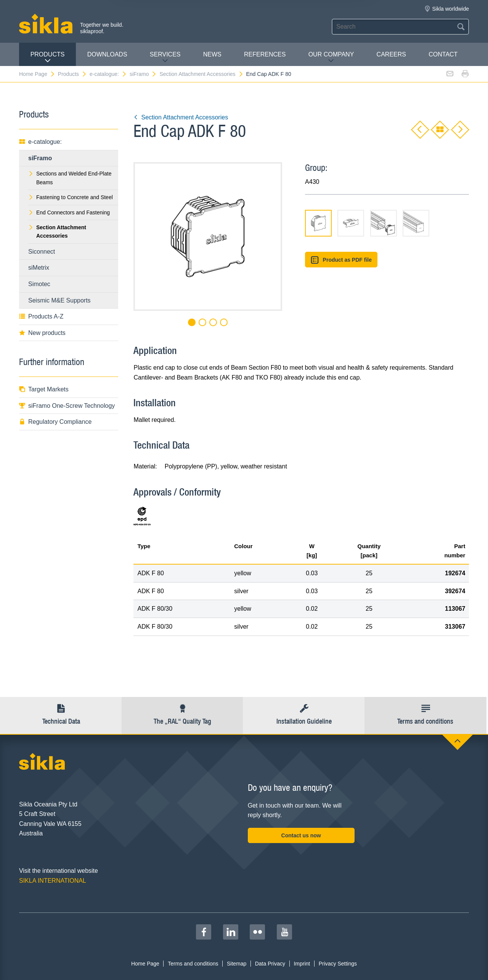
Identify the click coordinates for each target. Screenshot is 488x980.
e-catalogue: (108, 74)
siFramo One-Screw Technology (67, 406)
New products (42, 333)
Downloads (107, 54)
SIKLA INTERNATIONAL (53, 881)
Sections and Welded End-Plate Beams (70, 178)
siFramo (143, 74)
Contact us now (301, 835)
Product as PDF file (341, 260)
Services (165, 57)
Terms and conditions (193, 964)
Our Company (331, 57)
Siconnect (42, 252)
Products (48, 57)
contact (443, 54)
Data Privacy (270, 964)
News (212, 54)
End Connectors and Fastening (69, 212)
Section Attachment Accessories (201, 74)
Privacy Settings (338, 964)
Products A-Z (41, 316)
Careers (391, 54)
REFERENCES (265, 54)
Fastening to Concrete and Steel (71, 197)
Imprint (302, 964)
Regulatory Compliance (55, 422)
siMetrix (39, 268)
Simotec (39, 284)
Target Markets (44, 389)
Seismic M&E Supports (59, 300)
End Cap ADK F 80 (268, 74)
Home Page (37, 74)
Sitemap (237, 964)
